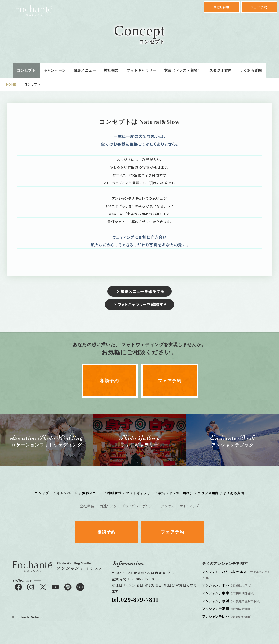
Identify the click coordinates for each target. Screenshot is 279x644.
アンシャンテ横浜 (232, 601)
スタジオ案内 (221, 70)
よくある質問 (251, 70)
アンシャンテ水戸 (227, 585)
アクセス (168, 506)
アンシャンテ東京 (229, 593)
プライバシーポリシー (139, 506)
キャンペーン (55, 70)
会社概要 (87, 506)
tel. (135, 600)
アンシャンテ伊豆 (227, 616)
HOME (11, 84)
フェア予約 (259, 7)
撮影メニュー (85, 70)
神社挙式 (111, 70)
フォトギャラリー (142, 70)
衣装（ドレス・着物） (183, 70)
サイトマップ (189, 506)
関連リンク (108, 506)
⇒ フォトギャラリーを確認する (139, 304)
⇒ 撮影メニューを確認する (139, 291)
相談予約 (222, 7)
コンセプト (26, 70)
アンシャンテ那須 (227, 609)
